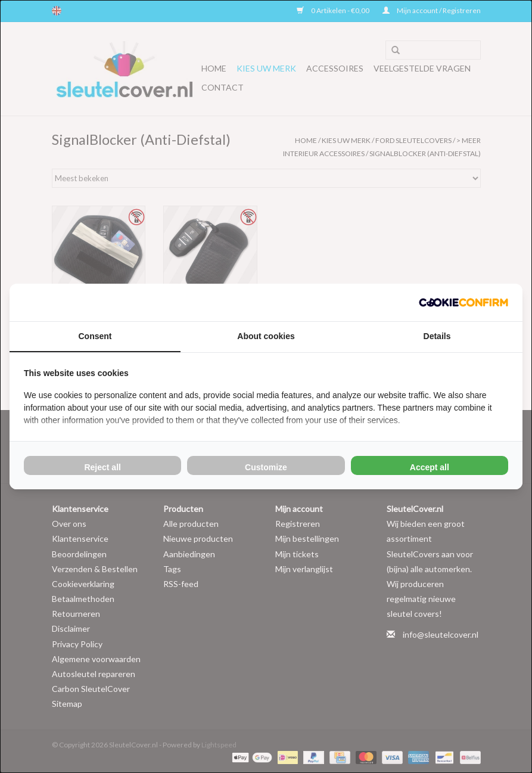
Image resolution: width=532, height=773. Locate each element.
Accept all (430, 467)
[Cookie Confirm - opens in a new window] (463, 302)
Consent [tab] (95, 336)
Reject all (102, 467)
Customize (266, 467)
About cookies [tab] (266, 336)
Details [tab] (437, 336)
